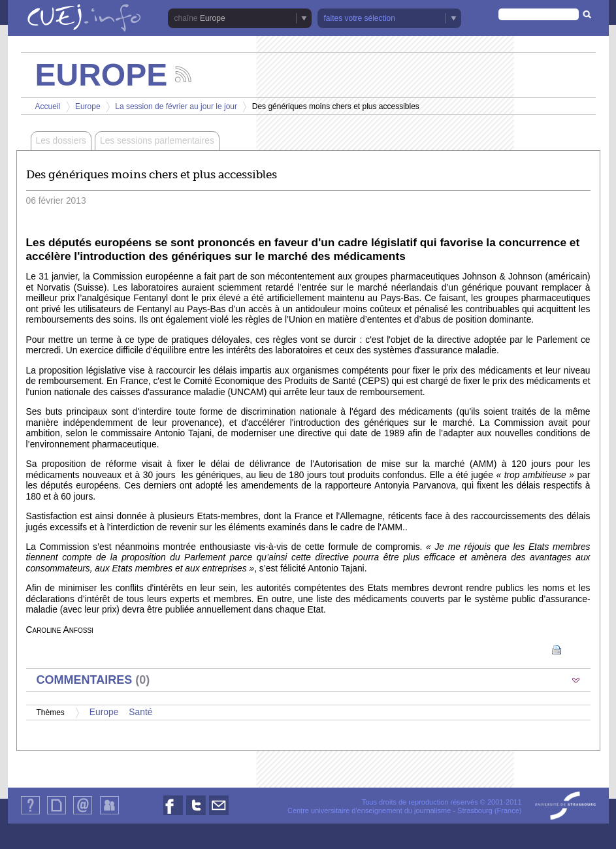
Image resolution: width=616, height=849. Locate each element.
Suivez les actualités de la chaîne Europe (183, 74)
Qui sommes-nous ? (30, 814)
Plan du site (56, 814)
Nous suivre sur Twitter (196, 815)
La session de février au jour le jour (176, 106)
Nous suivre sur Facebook (173, 815)
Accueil (48, 106)
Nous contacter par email (219, 815)
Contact (83, 814)
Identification (109, 814)
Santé (140, 712)
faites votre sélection (360, 18)
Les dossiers (61, 141)
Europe (213, 18)
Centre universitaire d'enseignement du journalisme (369, 810)
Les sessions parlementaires (157, 141)
